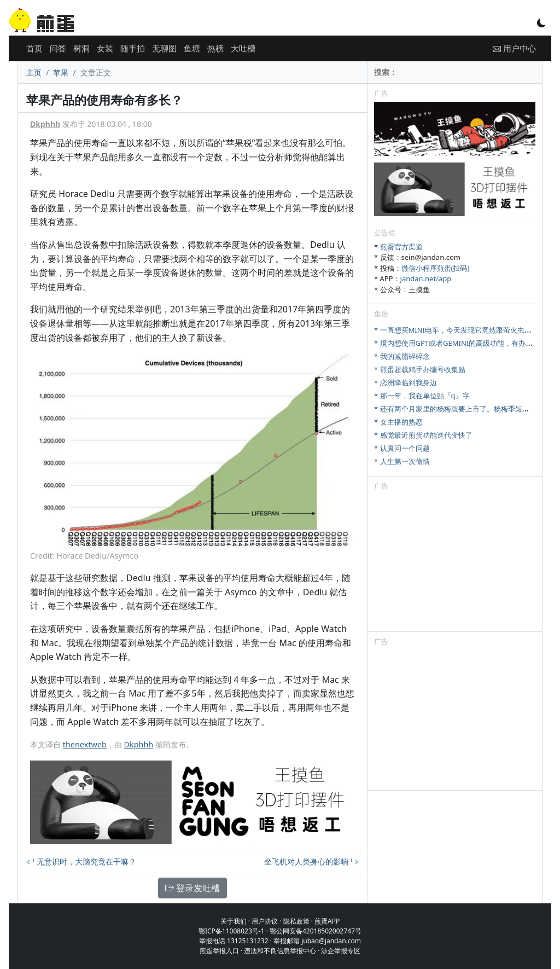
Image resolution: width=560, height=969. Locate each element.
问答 (58, 48)
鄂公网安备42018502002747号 (316, 931)
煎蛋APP (327, 921)
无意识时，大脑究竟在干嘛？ (81, 861)
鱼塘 (192, 48)
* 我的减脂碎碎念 (402, 356)
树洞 (81, 48)
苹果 (61, 72)
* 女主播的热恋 (398, 422)
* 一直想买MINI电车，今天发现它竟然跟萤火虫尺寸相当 (463, 330)
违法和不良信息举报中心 (280, 951)
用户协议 (265, 921)
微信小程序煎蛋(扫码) (436, 268)
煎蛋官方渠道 (401, 247)
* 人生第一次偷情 (402, 461)
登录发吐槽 (192, 888)
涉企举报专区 (341, 951)
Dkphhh (45, 124)
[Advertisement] (455, 563)
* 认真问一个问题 (402, 448)
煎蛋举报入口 (219, 951)
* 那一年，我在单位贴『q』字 (422, 396)
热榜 (215, 48)
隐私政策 (296, 921)
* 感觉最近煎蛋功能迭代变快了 (423, 435)
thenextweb (85, 744)
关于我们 (234, 921)
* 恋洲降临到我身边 (406, 382)
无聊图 (164, 48)
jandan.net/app (426, 278)
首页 (34, 48)
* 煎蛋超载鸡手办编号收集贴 (420, 369)
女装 (105, 48)
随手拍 (133, 48)
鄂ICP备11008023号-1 (232, 931)
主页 (34, 72)
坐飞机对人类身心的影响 (311, 861)
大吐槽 (243, 48)
